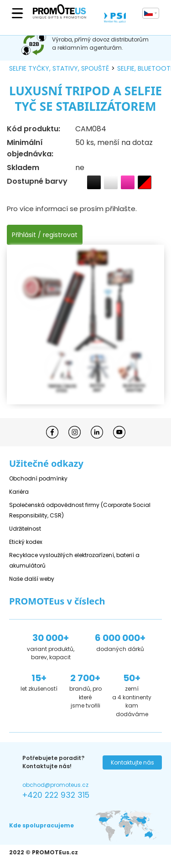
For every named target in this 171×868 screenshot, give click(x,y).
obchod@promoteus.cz (55, 785)
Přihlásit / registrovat (45, 235)
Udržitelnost (25, 529)
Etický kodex (26, 542)
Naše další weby (32, 579)
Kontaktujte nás (132, 762)
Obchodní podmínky (38, 478)
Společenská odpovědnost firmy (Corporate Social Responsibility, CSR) (80, 510)
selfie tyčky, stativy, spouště (59, 68)
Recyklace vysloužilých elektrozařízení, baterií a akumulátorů (74, 560)
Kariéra (19, 492)
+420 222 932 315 (56, 795)
